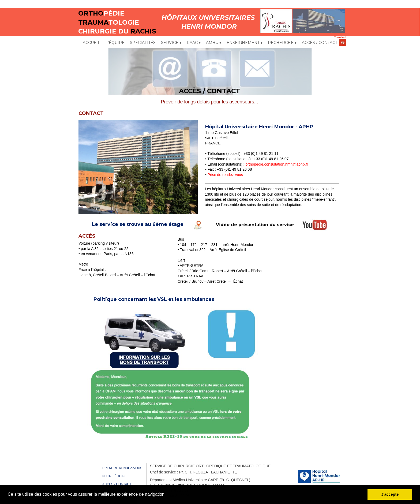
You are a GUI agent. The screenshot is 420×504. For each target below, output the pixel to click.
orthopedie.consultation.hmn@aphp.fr (277, 164)
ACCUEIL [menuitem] (91, 43)
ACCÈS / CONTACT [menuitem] (320, 43)
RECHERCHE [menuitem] (282, 43)
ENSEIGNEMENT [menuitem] (245, 43)
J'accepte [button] (390, 494)
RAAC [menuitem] (194, 43)
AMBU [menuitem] (214, 43)
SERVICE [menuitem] (171, 43)
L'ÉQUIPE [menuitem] (115, 43)
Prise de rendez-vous (225, 175)
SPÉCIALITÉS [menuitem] (143, 43)
